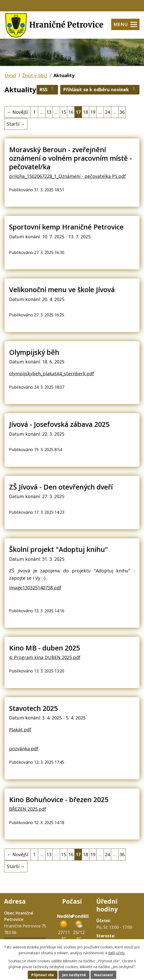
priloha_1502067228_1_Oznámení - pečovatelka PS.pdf (67, 176)
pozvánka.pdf (24, 749)
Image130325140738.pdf (35, 588)
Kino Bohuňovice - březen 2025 (59, 799)
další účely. (117, 953)
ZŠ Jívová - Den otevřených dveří (61, 487)
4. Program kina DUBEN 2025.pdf (45, 657)
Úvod (10, 75)
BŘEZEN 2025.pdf (28, 809)
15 (64, 112)
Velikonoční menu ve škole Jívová (62, 289)
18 (85, 112)
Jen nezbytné (74, 975)
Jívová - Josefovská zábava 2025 (59, 424)
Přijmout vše (43, 975)
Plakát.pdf (20, 730)
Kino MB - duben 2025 (45, 648)
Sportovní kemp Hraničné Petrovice (66, 227)
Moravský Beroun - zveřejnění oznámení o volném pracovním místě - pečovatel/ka (70, 158)
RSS (47, 89)
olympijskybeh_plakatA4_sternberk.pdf (52, 374)
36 (122, 112)
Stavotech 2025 (33, 708)
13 (49, 112)
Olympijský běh (34, 352)
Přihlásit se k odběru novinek (100, 89)
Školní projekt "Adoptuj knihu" (59, 549)
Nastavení (103, 975)
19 (93, 112)
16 (71, 112)
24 (107, 112)
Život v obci (35, 75)
